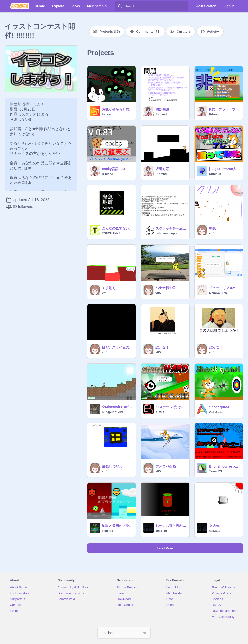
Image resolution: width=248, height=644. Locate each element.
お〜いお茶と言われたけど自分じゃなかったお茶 (171, 526)
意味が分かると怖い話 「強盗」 (117, 109)
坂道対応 (162, 169)
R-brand (161, 114)
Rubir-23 (215, 174)
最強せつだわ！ (114, 466)
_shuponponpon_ (168, 233)
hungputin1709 (112, 412)
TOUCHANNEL (112, 233)
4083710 (161, 531)
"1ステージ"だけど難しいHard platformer (171, 407)
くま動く (109, 288)
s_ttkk (160, 412)
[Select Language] (124, 633)
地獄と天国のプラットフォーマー (117, 526)
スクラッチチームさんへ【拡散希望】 (171, 228)
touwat (107, 114)
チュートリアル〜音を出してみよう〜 (225, 288)
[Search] (120, 6)
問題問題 (162, 109)
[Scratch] (20, 6)
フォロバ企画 (166, 466)
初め (213, 228)
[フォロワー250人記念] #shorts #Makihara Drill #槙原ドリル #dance (225, 169)
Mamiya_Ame (219, 293)
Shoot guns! (219, 407)
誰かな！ (162, 347)
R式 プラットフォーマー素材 (225, 109)
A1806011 (216, 412)
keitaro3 (108, 531)
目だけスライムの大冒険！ (117, 347)
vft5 (212, 233)
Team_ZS (216, 471)
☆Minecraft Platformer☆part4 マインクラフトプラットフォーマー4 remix (117, 407)
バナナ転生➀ (165, 288)
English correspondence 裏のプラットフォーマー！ (225, 466)
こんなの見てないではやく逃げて (117, 228)
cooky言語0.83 (114, 169)
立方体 (214, 526)
